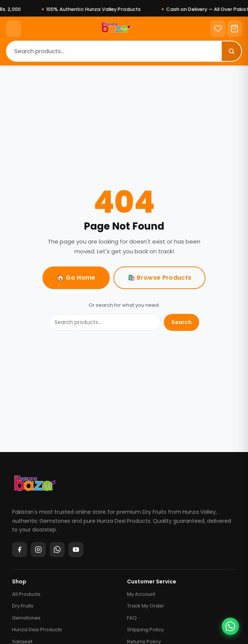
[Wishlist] (218, 29)
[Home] (116, 29)
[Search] (114, 51)
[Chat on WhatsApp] (230, 626)
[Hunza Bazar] (35, 486)
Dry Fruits (23, 606)
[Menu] (14, 29)
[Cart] (234, 29)
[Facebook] (20, 550)
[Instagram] (38, 550)
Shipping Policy (145, 630)
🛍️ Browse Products (160, 278)
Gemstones (26, 618)
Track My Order (146, 606)
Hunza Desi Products (37, 630)
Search (181, 322)
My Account (141, 594)
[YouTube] (76, 550)
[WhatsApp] (57, 550)
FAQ (132, 618)
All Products (26, 594)
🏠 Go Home (76, 278)
